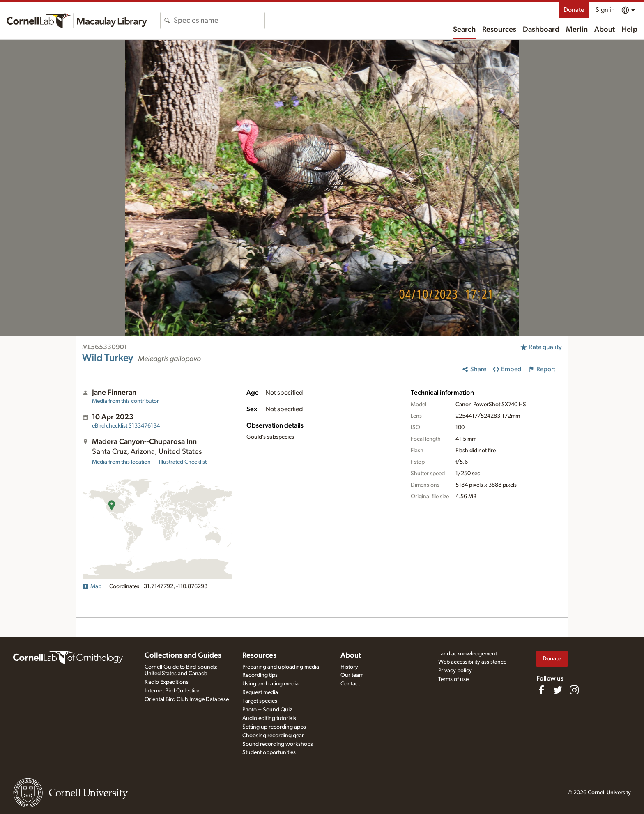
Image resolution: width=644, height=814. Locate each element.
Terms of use (453, 679)
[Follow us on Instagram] (574, 690)
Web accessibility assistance (472, 662)
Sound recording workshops (278, 744)
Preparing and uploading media (281, 667)
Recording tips (260, 675)
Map (92, 586)
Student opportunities (269, 752)
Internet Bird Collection (173, 691)
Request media (260, 692)
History (349, 667)
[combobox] (219, 21)
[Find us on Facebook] (541, 690)
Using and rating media (270, 684)
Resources (499, 30)
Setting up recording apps (274, 727)
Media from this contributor (125, 401)
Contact (350, 684)
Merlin (577, 30)
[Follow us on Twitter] (558, 690)
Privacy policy (455, 671)
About (605, 30)
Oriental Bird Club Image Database (187, 699)
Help (629, 30)
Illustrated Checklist (183, 462)
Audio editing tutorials (269, 718)
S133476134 (126, 426)
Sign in (605, 10)
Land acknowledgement (468, 654)
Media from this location (121, 462)
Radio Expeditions (167, 682)
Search (464, 30)
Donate (574, 10)
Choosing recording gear (273, 736)
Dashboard (541, 30)
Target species (260, 701)
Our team (352, 675)
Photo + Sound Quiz (267, 710)
